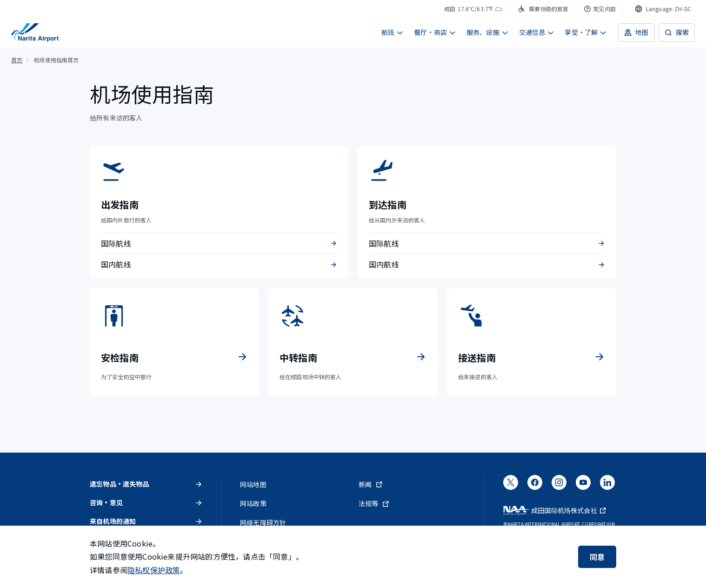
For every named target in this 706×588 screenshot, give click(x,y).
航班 (393, 32)
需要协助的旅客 (543, 9)
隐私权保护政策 (154, 570)
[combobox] (663, 9)
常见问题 (600, 9)
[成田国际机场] (35, 33)
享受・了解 (586, 32)
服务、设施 (488, 32)
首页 (17, 60)
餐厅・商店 (435, 32)
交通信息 (537, 32)
